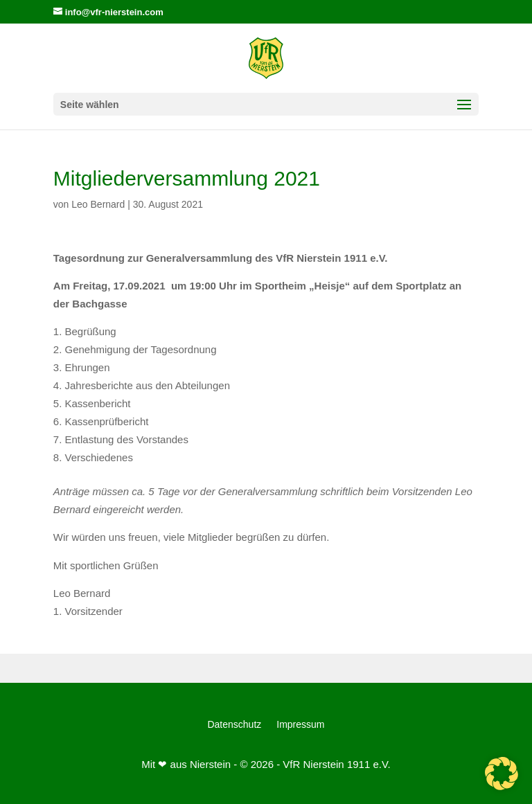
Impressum (300, 725)
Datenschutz (234, 725)
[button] (502, 774)
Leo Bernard (98, 204)
